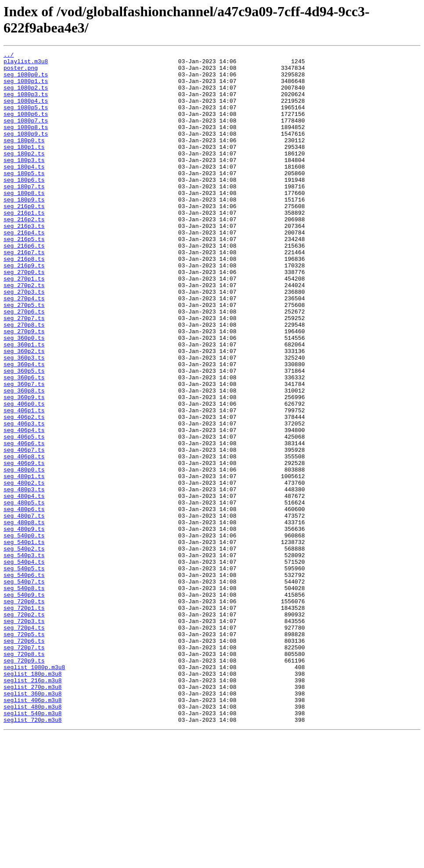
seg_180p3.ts (24, 182)
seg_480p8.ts (24, 617)
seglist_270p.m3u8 (33, 814)
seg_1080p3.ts (26, 103)
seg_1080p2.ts (26, 95)
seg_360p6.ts (24, 443)
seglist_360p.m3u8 (33, 822)
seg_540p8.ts (24, 696)
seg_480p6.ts (24, 601)
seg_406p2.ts (24, 490)
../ (9, 56)
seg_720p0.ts (24, 712)
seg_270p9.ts (24, 388)
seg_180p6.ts (24, 206)
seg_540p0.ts (24, 633)
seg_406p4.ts (24, 506)
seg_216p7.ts (24, 293)
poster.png (21, 72)
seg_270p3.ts (24, 340)
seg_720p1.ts (24, 720)
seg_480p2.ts (24, 569)
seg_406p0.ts (24, 475)
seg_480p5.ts (24, 593)
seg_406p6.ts (24, 522)
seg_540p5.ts (24, 672)
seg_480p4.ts (24, 585)
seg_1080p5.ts (26, 119)
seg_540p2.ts (24, 648)
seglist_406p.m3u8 (33, 830)
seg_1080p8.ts (26, 143)
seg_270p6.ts (24, 364)
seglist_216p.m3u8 (33, 807)
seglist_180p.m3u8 (33, 799)
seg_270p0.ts (24, 317)
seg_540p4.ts (24, 664)
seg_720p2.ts (24, 728)
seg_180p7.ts (24, 214)
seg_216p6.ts (24, 285)
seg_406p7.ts (24, 530)
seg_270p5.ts (24, 356)
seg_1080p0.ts (26, 79)
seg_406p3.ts (24, 498)
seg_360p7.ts (24, 451)
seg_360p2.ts (24, 411)
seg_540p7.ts (24, 688)
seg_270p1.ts (24, 324)
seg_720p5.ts (24, 751)
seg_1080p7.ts (26, 135)
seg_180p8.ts (24, 222)
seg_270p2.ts (24, 332)
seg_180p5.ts (24, 198)
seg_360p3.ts (24, 419)
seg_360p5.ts (24, 435)
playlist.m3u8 (26, 64)
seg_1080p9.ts (26, 151)
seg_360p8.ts (24, 459)
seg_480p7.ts (24, 609)
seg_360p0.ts (24, 396)
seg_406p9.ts (24, 546)
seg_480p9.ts (24, 625)
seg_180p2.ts (24, 174)
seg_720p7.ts (24, 767)
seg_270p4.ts (24, 348)
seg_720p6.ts (24, 759)
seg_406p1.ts (24, 483)
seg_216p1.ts (24, 245)
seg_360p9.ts (24, 467)
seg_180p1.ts (24, 166)
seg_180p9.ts (24, 230)
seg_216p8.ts (24, 301)
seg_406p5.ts (24, 514)
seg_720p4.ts (24, 743)
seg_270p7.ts (24, 372)
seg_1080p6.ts (26, 127)
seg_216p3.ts (24, 261)
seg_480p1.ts (24, 562)
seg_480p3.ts (24, 577)
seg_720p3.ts (24, 735)
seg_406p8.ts (24, 538)
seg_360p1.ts (24, 403)
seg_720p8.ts (24, 775)
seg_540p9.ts (24, 704)
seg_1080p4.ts (26, 111)
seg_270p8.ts (24, 380)
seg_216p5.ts (24, 277)
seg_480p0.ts (24, 554)
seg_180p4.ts (24, 190)
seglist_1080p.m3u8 (34, 791)
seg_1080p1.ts (26, 87)
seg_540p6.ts (24, 680)
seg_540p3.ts (24, 656)
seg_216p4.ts (24, 269)
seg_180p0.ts (24, 158)
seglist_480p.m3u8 (33, 838)
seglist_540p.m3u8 (33, 846)
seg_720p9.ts (24, 783)
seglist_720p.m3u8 (33, 854)
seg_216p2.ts (24, 253)
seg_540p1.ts (24, 641)
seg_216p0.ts (24, 238)
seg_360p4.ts (24, 427)
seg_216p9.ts (24, 309)
